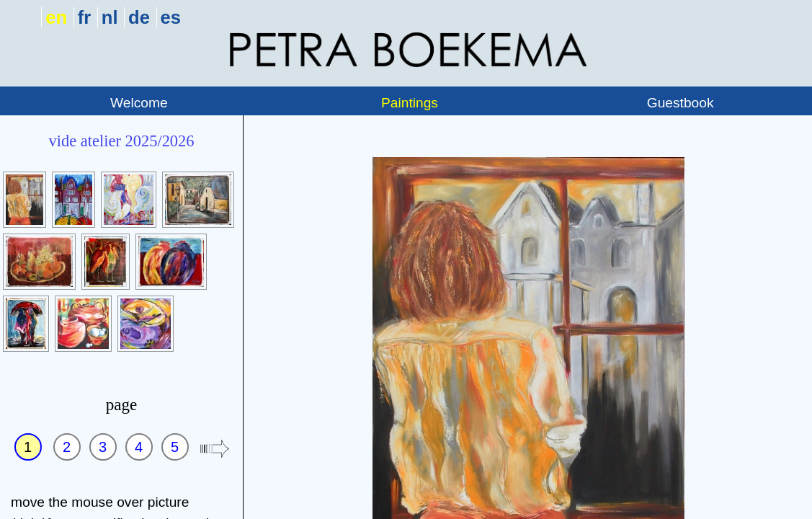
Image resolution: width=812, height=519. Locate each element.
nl (110, 17)
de (139, 17)
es (171, 17)
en (56, 17)
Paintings (410, 103)
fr (84, 17)
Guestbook (681, 103)
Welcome (139, 103)
